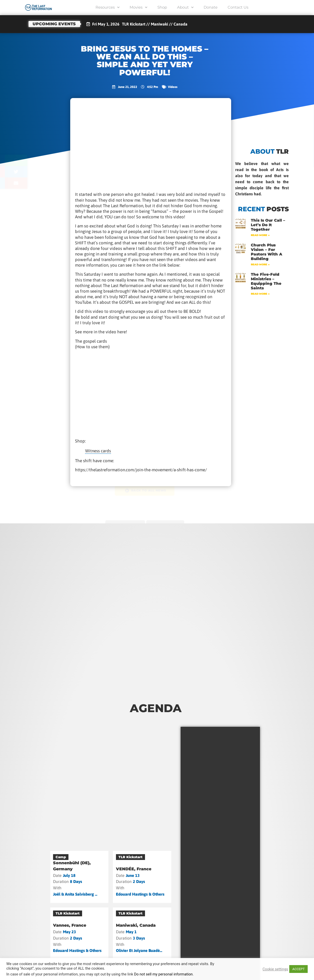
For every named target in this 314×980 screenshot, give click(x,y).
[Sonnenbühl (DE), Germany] (79, 877)
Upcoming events (54, 24)
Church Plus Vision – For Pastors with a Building (267, 252)
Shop (162, 7)
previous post (124, 522)
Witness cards (98, 451)
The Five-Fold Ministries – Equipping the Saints (266, 281)
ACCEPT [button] (298, 969)
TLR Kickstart (130, 857)
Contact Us (238, 7)
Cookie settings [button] (275, 969)
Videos (173, 87)
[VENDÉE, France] (142, 877)
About (185, 7)
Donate (211, 7)
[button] (36, 160)
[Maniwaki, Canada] (142, 934)
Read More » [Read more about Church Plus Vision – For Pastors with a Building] (260, 264)
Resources (107, 7)
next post (166, 522)
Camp (61, 857)
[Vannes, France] (79, 934)
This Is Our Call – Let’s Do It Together (268, 225)
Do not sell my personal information (163, 974)
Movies (138, 7)
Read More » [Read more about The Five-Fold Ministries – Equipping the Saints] (260, 294)
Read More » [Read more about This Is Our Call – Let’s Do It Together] (260, 235)
